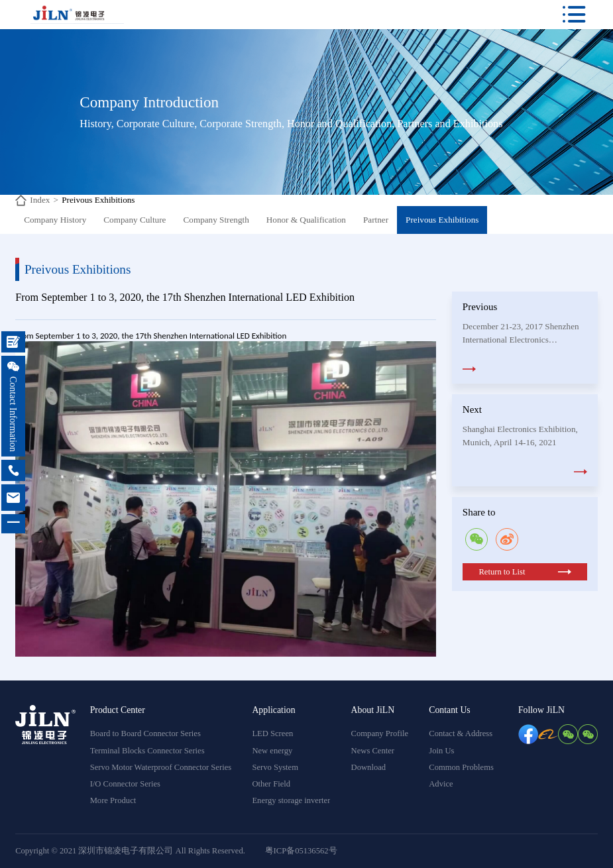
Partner (376, 220)
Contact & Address (461, 733)
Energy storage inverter (291, 800)
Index (40, 200)
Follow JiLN (541, 710)
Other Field (271, 784)
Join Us (441, 751)
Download (368, 767)
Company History (55, 220)
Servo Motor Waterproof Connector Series (161, 767)
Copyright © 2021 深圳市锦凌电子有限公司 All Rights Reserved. (130, 851)
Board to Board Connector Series (145, 733)
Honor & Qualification (306, 220)
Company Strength (216, 220)
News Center (373, 751)
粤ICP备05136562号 (301, 851)
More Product (113, 800)
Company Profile (380, 733)
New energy (272, 751)
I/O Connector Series (125, 784)
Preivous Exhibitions (98, 200)
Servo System (275, 767)
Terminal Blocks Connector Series (147, 751)
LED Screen (272, 733)
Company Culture (135, 220)
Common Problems (461, 767)
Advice (441, 784)
